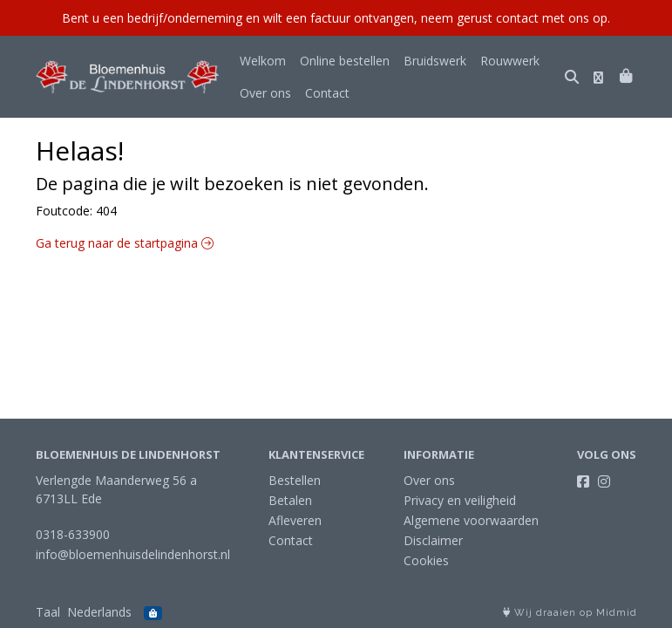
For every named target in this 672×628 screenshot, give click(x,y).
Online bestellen (345, 61)
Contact (327, 93)
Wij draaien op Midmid (570, 613)
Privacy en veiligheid (460, 500)
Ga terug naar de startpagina (125, 243)
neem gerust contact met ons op (514, 18)
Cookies (426, 560)
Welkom (263, 61)
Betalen (290, 500)
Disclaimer (433, 540)
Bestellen (295, 480)
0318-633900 (73, 534)
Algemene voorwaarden (471, 520)
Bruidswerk (435, 61)
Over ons (265, 93)
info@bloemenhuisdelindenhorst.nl (133, 554)
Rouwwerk (510, 61)
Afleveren (295, 520)
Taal (48, 612)
